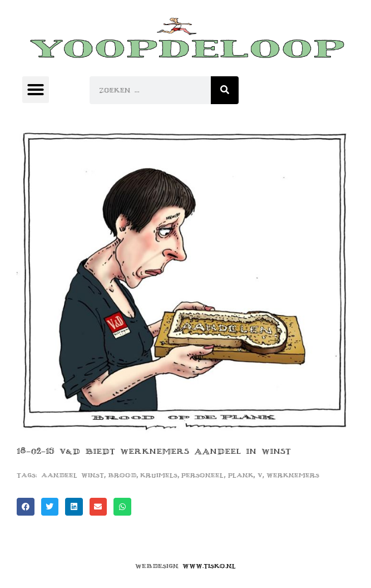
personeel (202, 475)
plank (241, 475)
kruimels (159, 475)
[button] (36, 90)
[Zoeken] (225, 90)
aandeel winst (73, 475)
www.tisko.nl (209, 566)
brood (122, 475)
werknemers (293, 475)
